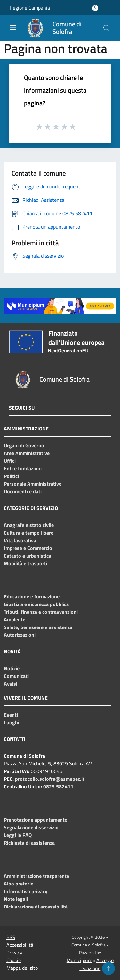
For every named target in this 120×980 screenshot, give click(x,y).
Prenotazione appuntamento (36, 820)
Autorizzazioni (20, 635)
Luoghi (12, 722)
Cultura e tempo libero (29, 533)
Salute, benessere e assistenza (38, 627)
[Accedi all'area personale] (95, 8)
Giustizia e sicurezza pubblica (36, 604)
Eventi (11, 715)
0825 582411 (58, 786)
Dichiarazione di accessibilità (36, 907)
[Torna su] (108, 969)
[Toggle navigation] (13, 27)
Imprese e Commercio (28, 548)
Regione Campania (30, 8)
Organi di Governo (24, 445)
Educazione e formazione (32, 596)
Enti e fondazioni (23, 468)
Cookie (14, 960)
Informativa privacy (26, 891)
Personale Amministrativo (33, 484)
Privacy (14, 953)
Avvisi (11, 684)
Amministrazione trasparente (36, 876)
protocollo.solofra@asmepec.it (50, 779)
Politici (11, 476)
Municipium (79, 960)
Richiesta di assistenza (29, 843)
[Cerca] (107, 28)
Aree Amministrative (27, 453)
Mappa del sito (22, 968)
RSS (11, 937)
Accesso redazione (96, 964)
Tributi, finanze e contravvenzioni (41, 612)
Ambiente (15, 619)
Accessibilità (20, 945)
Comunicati (16, 676)
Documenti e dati (23, 491)
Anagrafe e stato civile (29, 525)
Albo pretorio (19, 884)
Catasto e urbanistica (28, 556)
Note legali (16, 899)
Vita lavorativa (20, 540)
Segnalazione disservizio (31, 827)
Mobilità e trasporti (26, 563)
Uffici (10, 461)
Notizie (12, 668)
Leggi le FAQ (18, 835)
